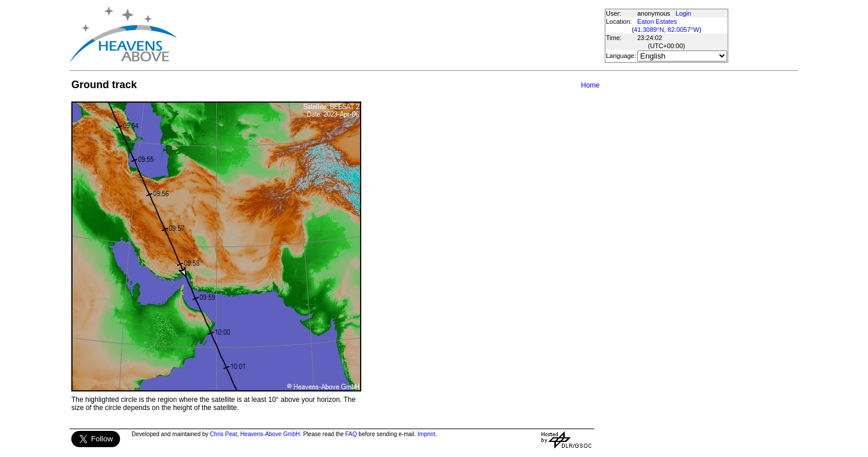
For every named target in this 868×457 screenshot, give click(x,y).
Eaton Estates (657, 21)
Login (683, 13)
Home (590, 85)
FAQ (351, 434)
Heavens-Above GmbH (270, 434)
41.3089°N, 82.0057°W (667, 30)
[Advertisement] (390, 35)
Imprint (426, 434)
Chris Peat (224, 434)
